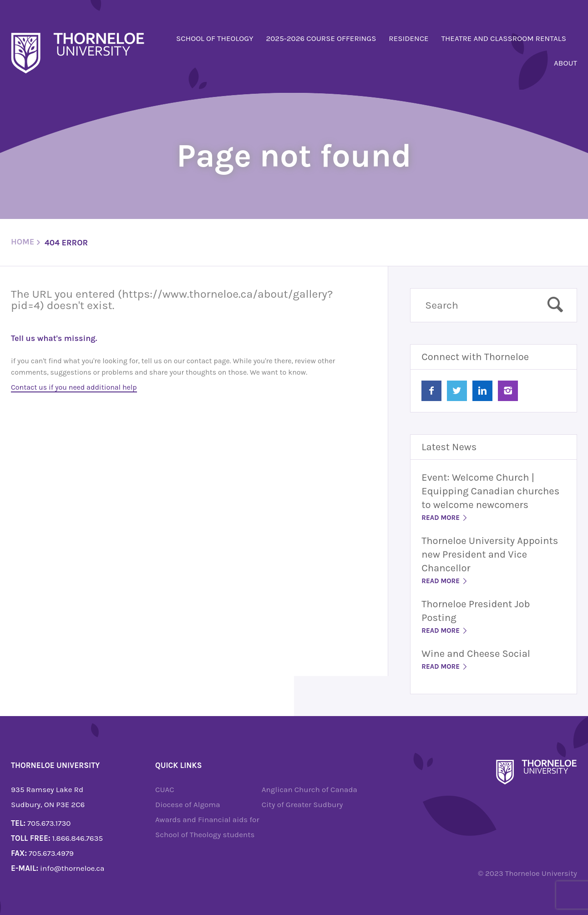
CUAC (165, 789)
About (565, 63)
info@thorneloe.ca (72, 868)
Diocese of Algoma (188, 804)
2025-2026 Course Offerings (321, 38)
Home (23, 242)
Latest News (449, 447)
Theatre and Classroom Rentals (504, 38)
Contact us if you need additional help (74, 387)
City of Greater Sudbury (302, 804)
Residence (408, 38)
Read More (445, 518)
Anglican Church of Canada (309, 789)
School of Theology (215, 38)
